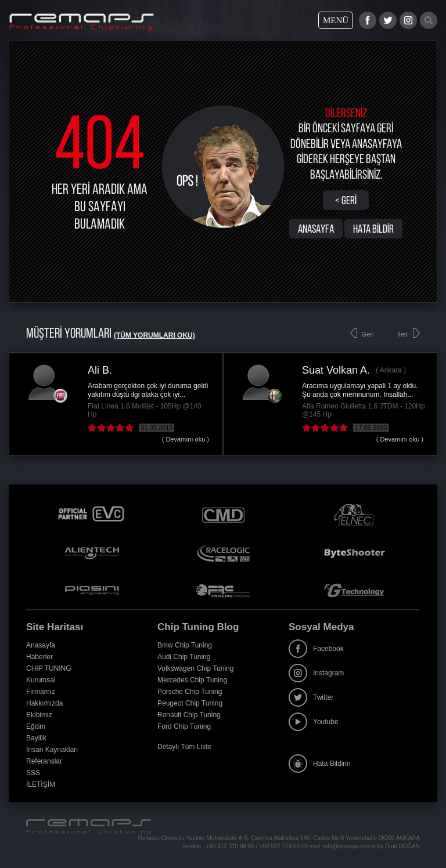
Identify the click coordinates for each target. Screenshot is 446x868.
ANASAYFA (316, 229)
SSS (33, 773)
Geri (368, 334)
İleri (402, 334)
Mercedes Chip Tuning (192, 680)
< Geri (346, 200)
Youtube (314, 722)
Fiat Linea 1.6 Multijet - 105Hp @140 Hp (145, 410)
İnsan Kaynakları (52, 750)
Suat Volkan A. (336, 370)
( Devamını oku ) (186, 439)
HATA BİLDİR (373, 229)
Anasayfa (41, 645)
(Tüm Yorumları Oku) (154, 335)
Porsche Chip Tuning (190, 692)
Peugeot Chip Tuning (190, 703)
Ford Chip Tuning (184, 726)
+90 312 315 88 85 (230, 846)
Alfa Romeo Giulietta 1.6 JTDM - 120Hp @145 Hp (363, 410)
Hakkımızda (44, 703)
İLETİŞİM (41, 784)
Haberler (39, 657)
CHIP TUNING (49, 668)
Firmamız (41, 692)
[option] (116, 404)
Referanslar (44, 761)
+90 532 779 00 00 (283, 846)
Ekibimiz (39, 715)
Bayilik (36, 738)
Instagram (316, 673)
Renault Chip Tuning (189, 715)
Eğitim (36, 726)
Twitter (311, 697)
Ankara (391, 370)
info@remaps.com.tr (350, 846)
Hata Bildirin (320, 764)
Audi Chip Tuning (184, 657)
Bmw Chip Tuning (185, 645)
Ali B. (100, 370)
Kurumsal (41, 680)
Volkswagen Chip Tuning (195, 668)
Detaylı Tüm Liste (184, 747)
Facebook (316, 649)
